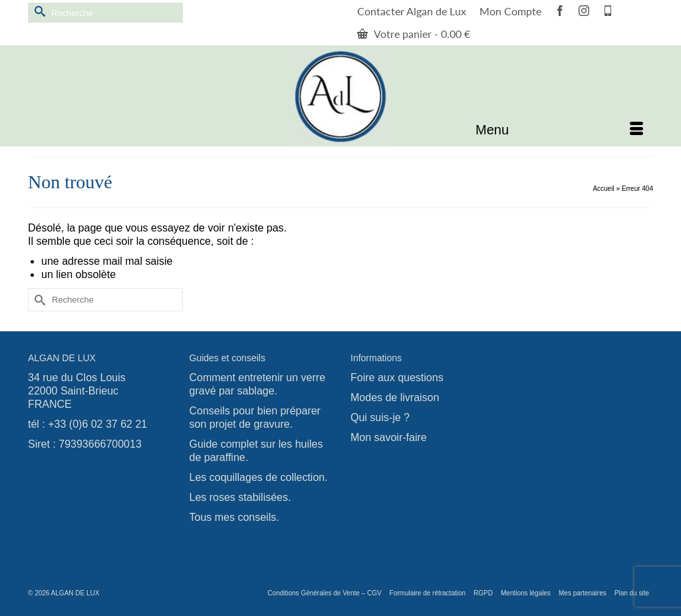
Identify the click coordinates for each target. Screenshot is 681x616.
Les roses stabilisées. (240, 497)
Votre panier (414, 34)
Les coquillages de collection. (259, 477)
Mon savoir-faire (389, 437)
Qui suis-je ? (380, 417)
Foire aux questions (397, 378)
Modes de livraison (395, 397)
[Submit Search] (38, 11)
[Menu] (559, 130)
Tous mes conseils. (234, 517)
